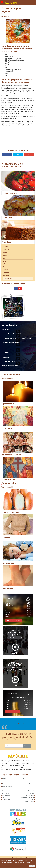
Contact (32, 793)
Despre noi (31, 791)
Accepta (32, 866)
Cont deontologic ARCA (27, 797)
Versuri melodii (6, 795)
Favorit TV (21, 724)
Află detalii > (28, 862)
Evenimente (5, 793)
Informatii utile (6, 800)
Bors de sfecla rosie (10, 193)
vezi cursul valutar (13, 712)
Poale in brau (7, 218)
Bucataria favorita (7, 784)
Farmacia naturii (27, 784)
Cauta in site (30, 800)
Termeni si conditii (29, 802)
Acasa (4, 778)
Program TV (26, 778)
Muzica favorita (6, 791)
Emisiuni (5, 781)
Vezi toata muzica (7, 329)
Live (3, 797)
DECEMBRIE (5, 17)
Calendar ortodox (7, 787)
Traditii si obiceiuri (28, 781)
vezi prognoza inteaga (14, 620)
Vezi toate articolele (8, 379)
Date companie (30, 795)
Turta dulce (7, 242)
